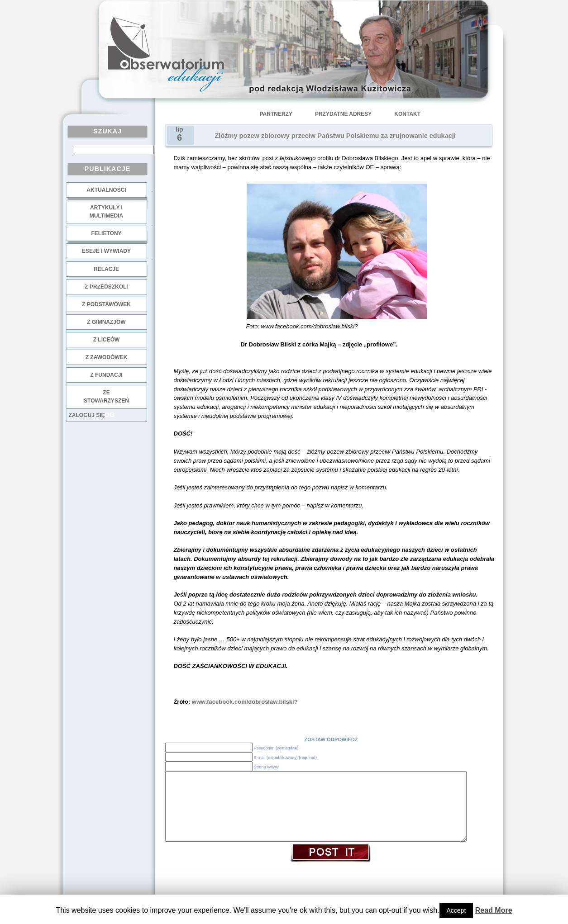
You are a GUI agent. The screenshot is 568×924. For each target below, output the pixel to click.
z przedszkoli (106, 287)
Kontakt (407, 114)
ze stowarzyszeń (106, 397)
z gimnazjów (106, 322)
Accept (456, 910)
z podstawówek (106, 304)
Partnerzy (276, 114)
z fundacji (106, 375)
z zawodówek (107, 357)
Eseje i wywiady (106, 251)
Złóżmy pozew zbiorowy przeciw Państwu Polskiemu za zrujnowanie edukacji (335, 136)
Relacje (106, 269)
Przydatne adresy (343, 114)
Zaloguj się (87, 415)
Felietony (106, 233)
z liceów (107, 340)
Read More (494, 910)
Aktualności (106, 190)
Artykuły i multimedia (106, 212)
